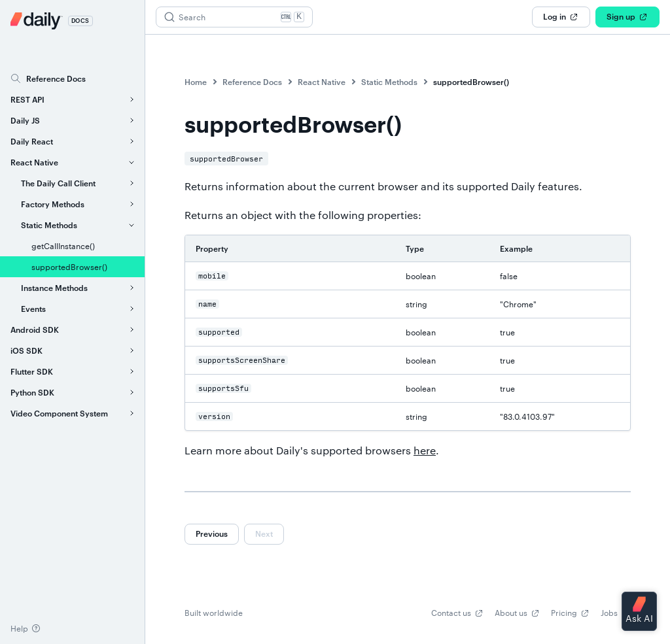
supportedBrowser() (471, 82)
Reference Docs (252, 82)
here (425, 450)
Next (264, 534)
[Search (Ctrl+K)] (234, 17)
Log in (561, 17)
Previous (212, 534)
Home (196, 82)
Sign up (627, 17)
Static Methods (389, 82)
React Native (322, 82)
